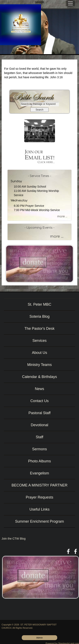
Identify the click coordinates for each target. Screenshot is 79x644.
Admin (39, 638)
